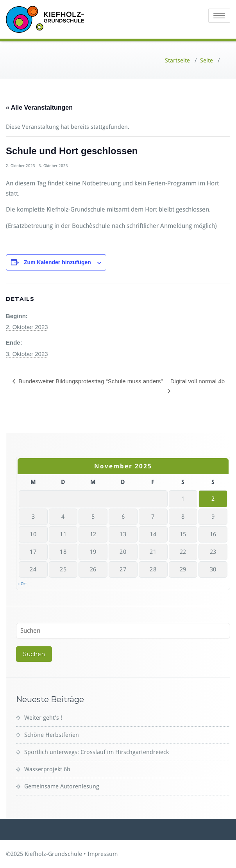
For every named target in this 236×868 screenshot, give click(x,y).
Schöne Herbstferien (52, 735)
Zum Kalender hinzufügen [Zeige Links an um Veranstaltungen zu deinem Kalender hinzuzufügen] (57, 262)
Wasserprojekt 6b (47, 769)
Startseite (177, 60)
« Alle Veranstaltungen (39, 108)
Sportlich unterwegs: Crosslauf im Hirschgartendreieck (97, 752)
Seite (206, 60)
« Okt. (23, 584)
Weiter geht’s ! (43, 718)
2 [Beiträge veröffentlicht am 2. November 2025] (213, 499)
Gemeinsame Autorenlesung (62, 786)
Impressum (103, 854)
